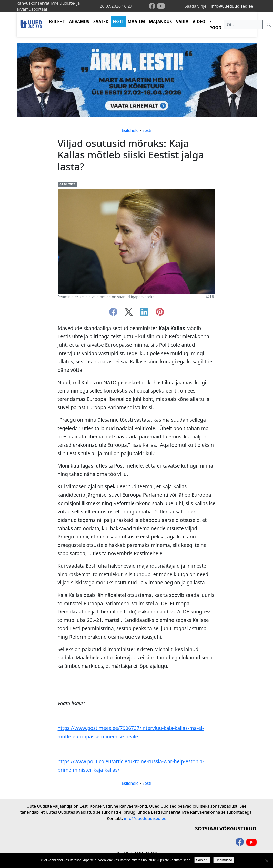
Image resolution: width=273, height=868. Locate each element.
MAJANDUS (160, 22)
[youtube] (161, 6)
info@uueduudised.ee (232, 6)
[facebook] (153, 6)
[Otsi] (243, 25)
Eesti (147, 130)
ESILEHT (57, 22)
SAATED (101, 22)
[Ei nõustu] (267, 861)
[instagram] (160, 313)
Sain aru (202, 860)
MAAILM (136, 22)
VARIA (182, 22)
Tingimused (224, 860)
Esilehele (130, 130)
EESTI (118, 22)
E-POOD (215, 25)
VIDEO (199, 22)
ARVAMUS (79, 22)
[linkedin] (144, 313)
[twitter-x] (129, 313)
